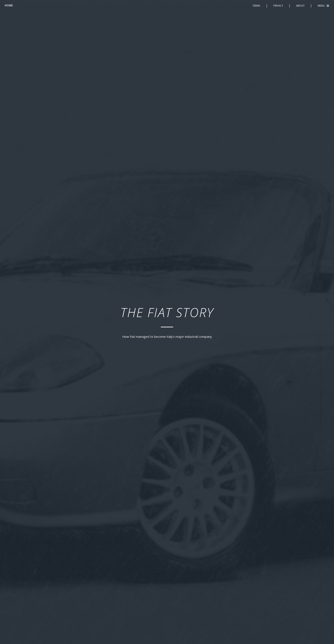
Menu (321, 6)
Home (9, 5)
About (300, 6)
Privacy (278, 6)
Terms (256, 6)
